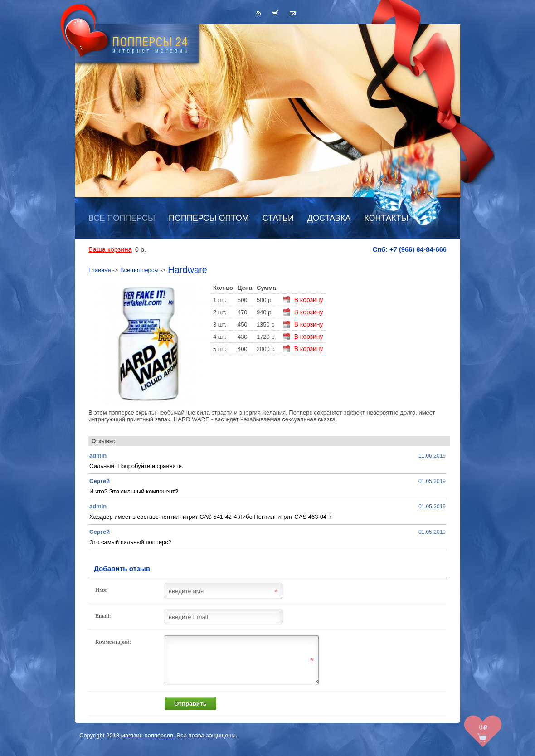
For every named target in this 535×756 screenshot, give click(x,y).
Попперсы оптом (209, 218)
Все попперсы (122, 218)
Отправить (190, 712)
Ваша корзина (110, 249)
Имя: (101, 590)
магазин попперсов (147, 744)
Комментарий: (113, 641)
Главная (100, 270)
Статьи (278, 218)
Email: (103, 616)
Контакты (386, 218)
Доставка (329, 218)
